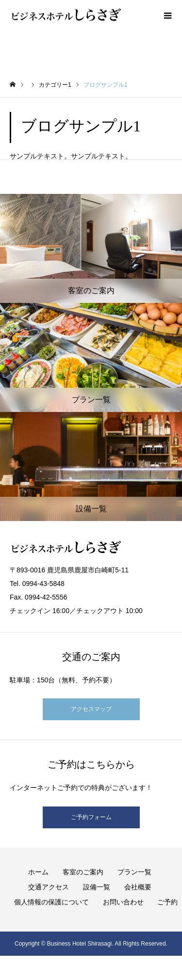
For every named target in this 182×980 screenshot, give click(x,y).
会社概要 (138, 887)
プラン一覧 (134, 872)
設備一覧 (97, 887)
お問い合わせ (123, 902)
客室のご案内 (83, 872)
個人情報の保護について (51, 902)
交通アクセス (49, 887)
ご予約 (167, 902)
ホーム (38, 872)
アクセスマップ (91, 709)
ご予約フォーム (91, 817)
